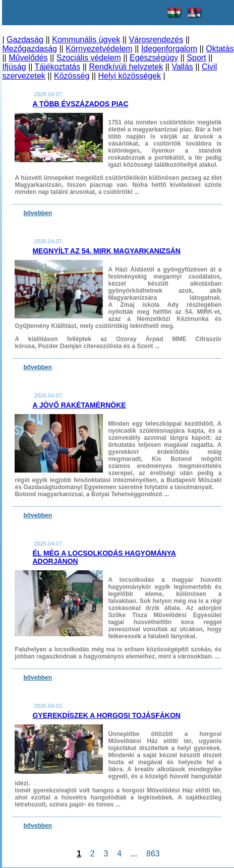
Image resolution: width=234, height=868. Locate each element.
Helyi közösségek (130, 76)
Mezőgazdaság (30, 49)
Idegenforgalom (169, 49)
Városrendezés (156, 40)
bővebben (38, 213)
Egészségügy (154, 58)
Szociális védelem (89, 58)
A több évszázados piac (80, 104)
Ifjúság (14, 67)
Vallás (182, 67)
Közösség (72, 76)
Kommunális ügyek (86, 40)
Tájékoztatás (58, 67)
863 (153, 854)
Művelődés (28, 58)
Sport (196, 58)
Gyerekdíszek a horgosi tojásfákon (106, 715)
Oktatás (220, 49)
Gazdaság (25, 40)
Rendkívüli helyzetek (126, 67)
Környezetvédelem (99, 49)
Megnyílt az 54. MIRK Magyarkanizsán (106, 251)
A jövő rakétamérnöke (79, 405)
